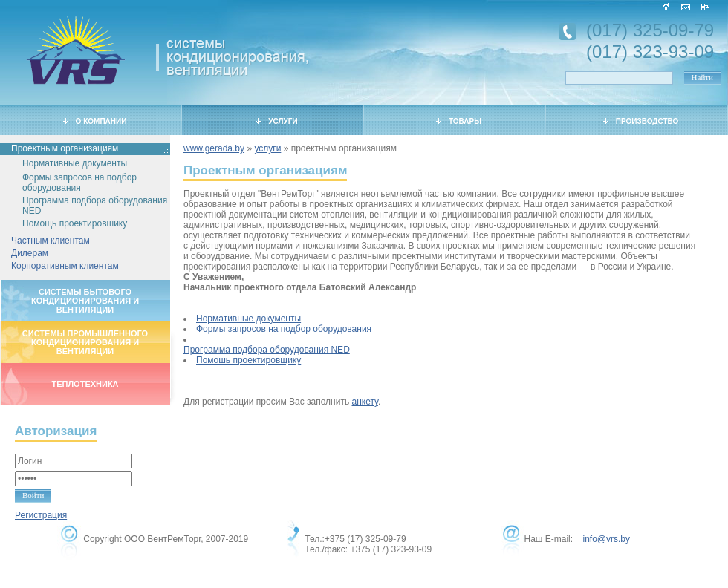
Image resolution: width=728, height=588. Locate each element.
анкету (365, 402)
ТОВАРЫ (459, 121)
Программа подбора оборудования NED (95, 206)
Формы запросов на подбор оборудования (79, 183)
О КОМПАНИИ (95, 121)
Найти (702, 77)
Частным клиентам (51, 241)
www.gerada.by (214, 148)
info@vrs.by (606, 539)
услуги (267, 148)
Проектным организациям (65, 148)
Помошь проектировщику (248, 360)
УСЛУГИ (276, 121)
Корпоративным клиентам (65, 266)
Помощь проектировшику (75, 223)
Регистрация (41, 515)
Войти (33, 495)
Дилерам (30, 253)
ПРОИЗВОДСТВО (641, 121)
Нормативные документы (75, 163)
